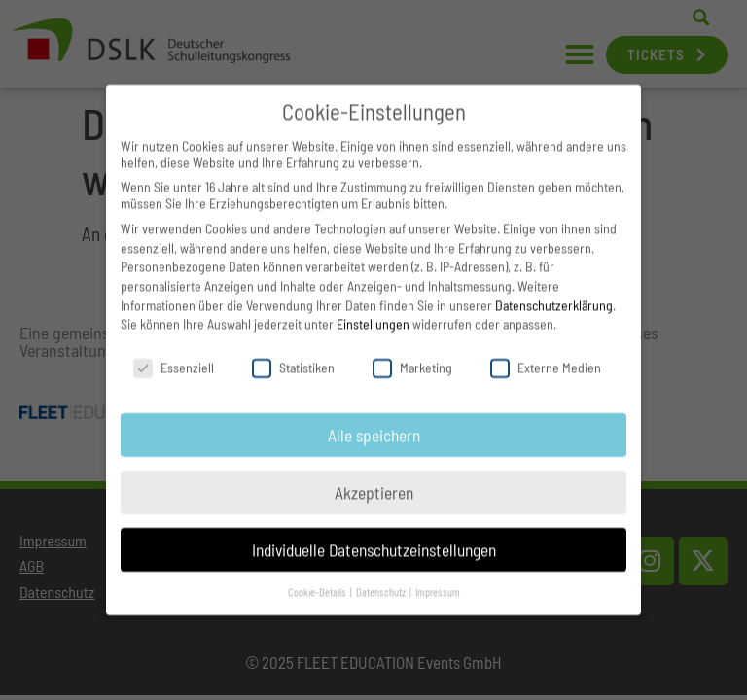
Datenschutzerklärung (554, 289)
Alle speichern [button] (374, 419)
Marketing (412, 351)
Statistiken (293, 351)
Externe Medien (546, 351)
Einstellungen (373, 308)
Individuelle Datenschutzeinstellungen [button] (374, 534)
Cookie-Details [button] (318, 576)
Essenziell (174, 351)
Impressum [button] (438, 576)
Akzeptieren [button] (374, 476)
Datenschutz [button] (382, 576)
